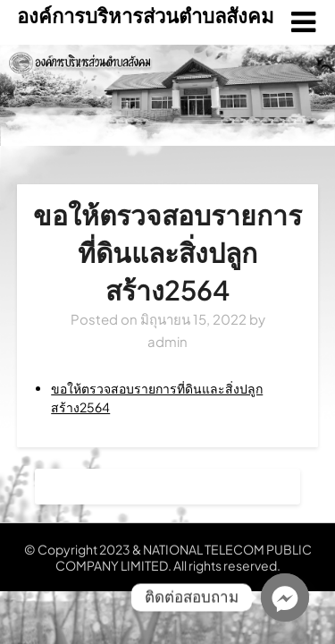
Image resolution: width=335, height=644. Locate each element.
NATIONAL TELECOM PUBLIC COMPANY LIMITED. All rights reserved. (184, 557)
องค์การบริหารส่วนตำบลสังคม (146, 15)
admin (167, 341)
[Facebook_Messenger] (285, 597)
